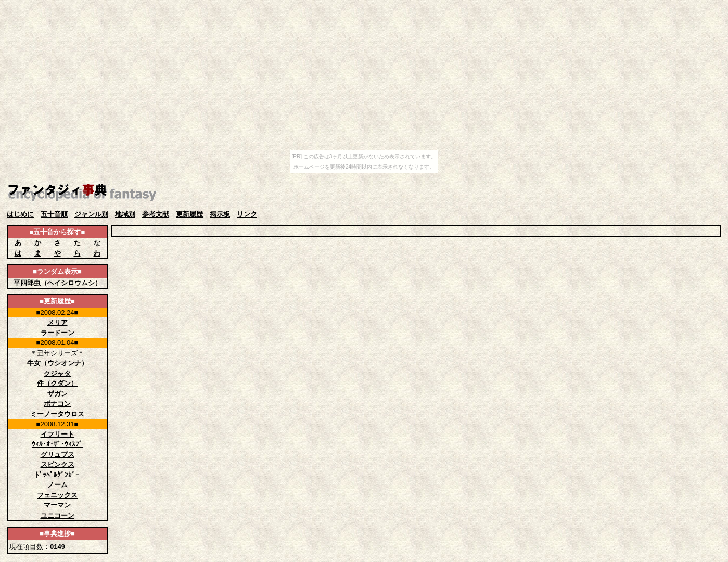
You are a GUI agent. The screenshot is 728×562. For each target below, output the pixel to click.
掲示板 (220, 214)
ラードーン (58, 333)
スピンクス (58, 464)
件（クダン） (57, 383)
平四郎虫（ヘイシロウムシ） (58, 283)
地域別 (125, 214)
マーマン (57, 505)
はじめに (20, 214)
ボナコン (57, 404)
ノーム (58, 485)
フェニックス (57, 495)
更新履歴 (189, 214)
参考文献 (156, 214)
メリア (58, 322)
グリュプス (58, 455)
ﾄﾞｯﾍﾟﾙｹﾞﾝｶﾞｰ (57, 475)
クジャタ (57, 373)
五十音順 (54, 214)
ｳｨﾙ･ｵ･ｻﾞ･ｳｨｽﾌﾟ (57, 444)
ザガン (58, 394)
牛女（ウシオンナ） (58, 363)
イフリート (58, 434)
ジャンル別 (91, 214)
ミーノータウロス (57, 414)
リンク (247, 214)
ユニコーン (58, 515)
